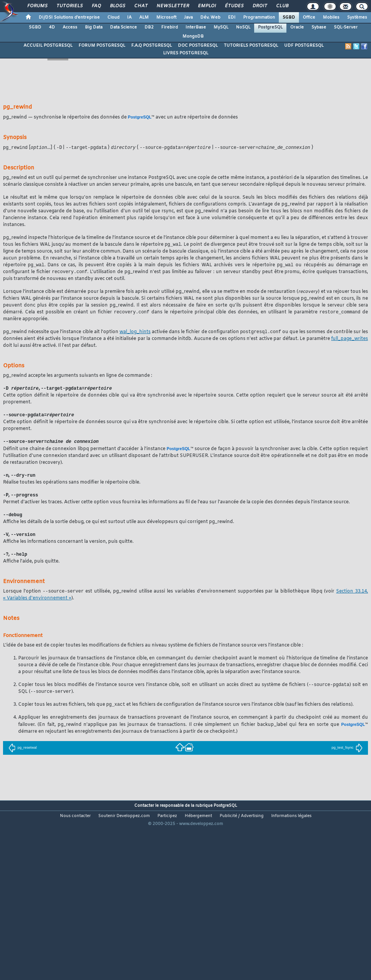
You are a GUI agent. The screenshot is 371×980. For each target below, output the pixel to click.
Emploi (207, 6)
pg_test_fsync (347, 754)
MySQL (221, 27)
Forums (37, 6)
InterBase (196, 27)
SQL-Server (346, 27)
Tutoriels (69, 6)
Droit (259, 6)
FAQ (96, 6)
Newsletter (172, 6)
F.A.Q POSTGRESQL (152, 46)
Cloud (113, 17)
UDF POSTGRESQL (304, 46)
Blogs (117, 6)
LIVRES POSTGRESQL (186, 53)
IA (129, 17)
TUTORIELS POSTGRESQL (251, 46)
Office (309, 17)
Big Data (94, 27)
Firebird (170, 27)
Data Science (123, 27)
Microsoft (166, 17)
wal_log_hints (135, 334)
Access (70, 27)
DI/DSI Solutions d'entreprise (69, 17)
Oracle (297, 27)
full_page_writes (350, 341)
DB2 (149, 27)
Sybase (319, 27)
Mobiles (331, 17)
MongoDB (193, 36)
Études (234, 6)
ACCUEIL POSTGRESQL (48, 46)
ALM (144, 17)
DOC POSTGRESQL (198, 46)
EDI (232, 17)
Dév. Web (210, 17)
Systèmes (357, 17)
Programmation (259, 17)
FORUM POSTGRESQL (102, 46)
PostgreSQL (270, 27)
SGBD (289, 17)
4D (52, 27)
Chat (141, 6)
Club (282, 6)
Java (188, 17)
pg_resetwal (23, 754)
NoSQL (243, 27)
